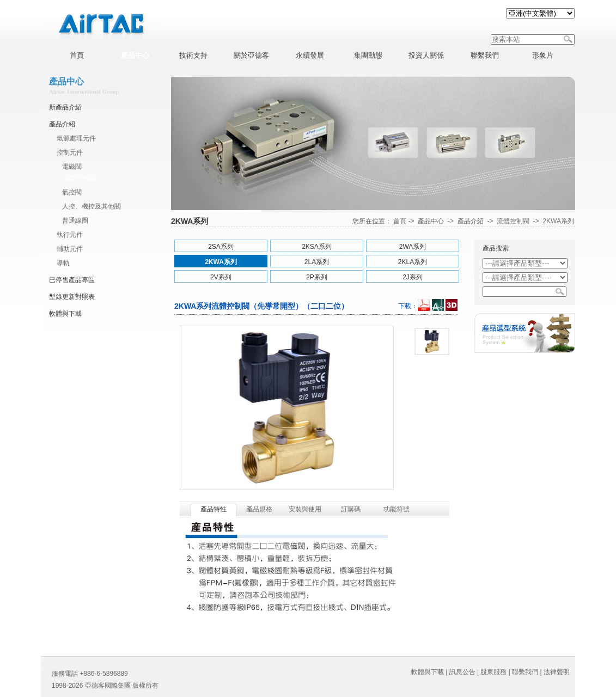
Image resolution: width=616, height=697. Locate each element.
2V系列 (221, 277)
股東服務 (493, 672)
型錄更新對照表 (72, 297)
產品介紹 (62, 124)
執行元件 (70, 235)
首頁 (400, 221)
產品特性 (214, 509)
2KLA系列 (413, 262)
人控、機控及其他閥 (92, 206)
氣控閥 (72, 192)
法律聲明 (557, 672)
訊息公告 (462, 672)
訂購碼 (351, 509)
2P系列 (317, 277)
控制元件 (70, 152)
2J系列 (413, 277)
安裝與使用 (305, 509)
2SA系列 (221, 247)
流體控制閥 (78, 178)
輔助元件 (70, 249)
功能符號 (397, 509)
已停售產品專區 (72, 280)
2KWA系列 (558, 221)
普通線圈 (75, 221)
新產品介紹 (65, 107)
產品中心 (431, 221)
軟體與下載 (65, 314)
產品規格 (259, 509)
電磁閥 (72, 167)
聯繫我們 (525, 672)
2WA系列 (413, 247)
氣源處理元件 (76, 138)
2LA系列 (317, 262)
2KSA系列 (317, 247)
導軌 (63, 263)
